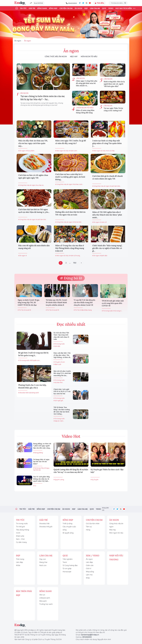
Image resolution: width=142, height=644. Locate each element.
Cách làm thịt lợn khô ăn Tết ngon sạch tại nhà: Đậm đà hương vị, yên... (34, 211)
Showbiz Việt (44, 524)
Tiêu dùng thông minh (23, 531)
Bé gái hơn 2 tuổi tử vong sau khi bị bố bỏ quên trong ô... (33, 354)
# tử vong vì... (118, 311)
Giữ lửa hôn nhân (93, 524)
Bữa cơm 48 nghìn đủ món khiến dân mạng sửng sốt (34, 247)
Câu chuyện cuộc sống (69, 528)
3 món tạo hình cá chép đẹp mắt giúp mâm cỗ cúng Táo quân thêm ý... (107, 143)
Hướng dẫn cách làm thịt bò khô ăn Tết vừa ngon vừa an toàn (70, 213)
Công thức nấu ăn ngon (56, 57)
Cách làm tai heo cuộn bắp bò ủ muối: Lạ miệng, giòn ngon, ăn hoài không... (70, 177)
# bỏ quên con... (35, 360)
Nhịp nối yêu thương (116, 558)
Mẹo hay (74, 57)
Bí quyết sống (68, 533)
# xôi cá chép (110, 151)
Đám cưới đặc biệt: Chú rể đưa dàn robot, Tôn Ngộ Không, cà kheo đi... (62, 355)
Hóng (88, 530)
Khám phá (20, 536)
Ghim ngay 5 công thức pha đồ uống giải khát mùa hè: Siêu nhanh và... (87, 83)
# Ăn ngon (22, 151)
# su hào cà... (40, 185)
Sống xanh (42, 8)
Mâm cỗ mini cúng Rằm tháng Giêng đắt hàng (85, 111)
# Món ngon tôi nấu (62, 151)
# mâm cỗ (103, 222)
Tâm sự (89, 527)
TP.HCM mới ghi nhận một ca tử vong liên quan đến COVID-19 (113, 303)
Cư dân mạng (21, 542)
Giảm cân (90, 565)
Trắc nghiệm (68, 559)
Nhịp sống (90, 572)
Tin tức (23, 8)
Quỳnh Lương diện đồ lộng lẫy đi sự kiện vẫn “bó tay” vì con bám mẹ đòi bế (71, 471)
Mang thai (43, 562)
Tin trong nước (22, 524)
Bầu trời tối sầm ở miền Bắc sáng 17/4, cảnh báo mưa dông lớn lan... (62, 373)
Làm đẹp (19, 562)
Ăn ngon (78, 8)
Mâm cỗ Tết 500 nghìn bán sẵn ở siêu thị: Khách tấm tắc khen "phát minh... (107, 215)
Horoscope (67, 572)
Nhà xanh (43, 601)
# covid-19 (28, 310)
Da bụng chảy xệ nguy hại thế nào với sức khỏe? (41, 462)
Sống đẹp (53, 8)
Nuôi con (43, 565)
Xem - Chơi (20, 539)
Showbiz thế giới (46, 527)
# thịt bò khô (77, 222)
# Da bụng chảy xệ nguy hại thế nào (41, 469)
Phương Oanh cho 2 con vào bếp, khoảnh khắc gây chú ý (32, 386)
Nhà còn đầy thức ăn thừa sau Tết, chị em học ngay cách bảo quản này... (33, 143)
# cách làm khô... (115, 186)
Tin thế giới (20, 527)
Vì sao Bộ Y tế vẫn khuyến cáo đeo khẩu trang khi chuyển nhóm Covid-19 (84, 302)
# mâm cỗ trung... (75, 256)
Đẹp (86, 8)
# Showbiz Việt (23, 393)
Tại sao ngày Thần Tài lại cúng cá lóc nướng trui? (113, 109)
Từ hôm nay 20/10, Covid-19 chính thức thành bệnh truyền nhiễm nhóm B (57, 302)
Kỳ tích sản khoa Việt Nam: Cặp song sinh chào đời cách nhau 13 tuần (61, 336)
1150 (75, 263)
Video (111, 8)
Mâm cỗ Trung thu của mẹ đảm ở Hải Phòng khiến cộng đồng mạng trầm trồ (70, 248)
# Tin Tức (21, 310)
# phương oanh (34, 393)
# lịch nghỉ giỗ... (59, 401)
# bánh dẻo (104, 256)
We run (42, 595)
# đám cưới (57, 364)
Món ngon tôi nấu (89, 57)
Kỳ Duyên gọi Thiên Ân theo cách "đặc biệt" (107, 471)
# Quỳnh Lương (59, 480)
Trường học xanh (46, 604)
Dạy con (43, 559)
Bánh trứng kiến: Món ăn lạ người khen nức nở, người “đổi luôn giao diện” (114, 84)
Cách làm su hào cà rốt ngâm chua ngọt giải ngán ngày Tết (33, 176)
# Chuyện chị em (59, 362)
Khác (88, 578)
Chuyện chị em (66, 8)
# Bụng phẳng (38, 453)
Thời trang (20, 559)
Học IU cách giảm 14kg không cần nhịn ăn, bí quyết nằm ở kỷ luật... (41, 479)
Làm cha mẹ (95, 8)
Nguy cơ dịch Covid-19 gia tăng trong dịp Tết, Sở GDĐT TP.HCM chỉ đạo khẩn (29, 303)
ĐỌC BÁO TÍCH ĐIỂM (124, 8)
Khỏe (18, 565)
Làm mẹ (89, 575)
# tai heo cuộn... (78, 184)
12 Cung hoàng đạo (70, 565)
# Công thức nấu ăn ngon (27, 185)
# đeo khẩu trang (86, 310)
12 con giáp (67, 569)
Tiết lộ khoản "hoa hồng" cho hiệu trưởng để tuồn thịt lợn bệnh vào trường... (62, 411)
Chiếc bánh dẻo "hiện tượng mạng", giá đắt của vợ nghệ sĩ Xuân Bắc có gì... (107, 248)
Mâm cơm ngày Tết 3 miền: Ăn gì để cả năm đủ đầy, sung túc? (71, 142)
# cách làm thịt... (41, 220)
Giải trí (32, 8)
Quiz (104, 8)
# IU (35, 486)
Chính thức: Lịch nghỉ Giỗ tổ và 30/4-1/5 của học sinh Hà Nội (62, 391)
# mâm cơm (73, 151)
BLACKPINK (39, 3)
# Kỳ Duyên (95, 480)
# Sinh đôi (57, 346)
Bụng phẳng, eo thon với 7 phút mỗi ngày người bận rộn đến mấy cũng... (42, 446)
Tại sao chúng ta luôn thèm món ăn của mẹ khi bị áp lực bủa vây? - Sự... (43, 98)
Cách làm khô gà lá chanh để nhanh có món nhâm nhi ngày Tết (107, 177)
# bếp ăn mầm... (59, 421)
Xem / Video (93, 556)
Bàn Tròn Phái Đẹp (24, 593)
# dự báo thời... (59, 383)
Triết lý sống (68, 524)
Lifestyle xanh (45, 598)
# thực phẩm (30, 151)
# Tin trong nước (107, 311)
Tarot (65, 562)
